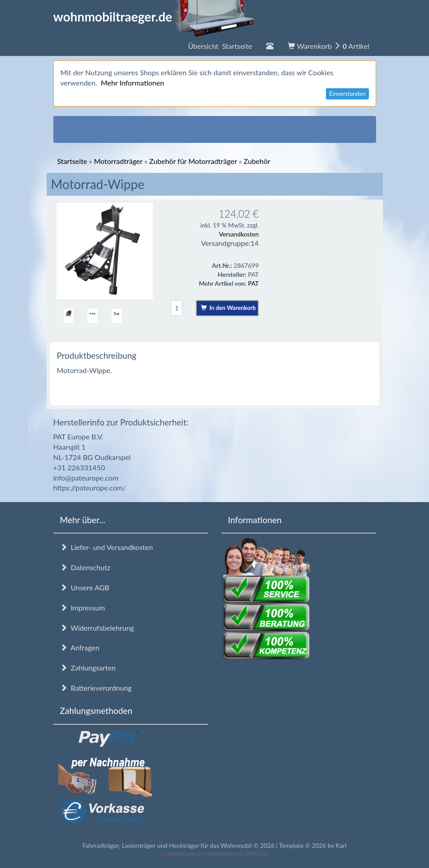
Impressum (83, 608)
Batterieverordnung (96, 688)
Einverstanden (347, 94)
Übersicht (220, 46)
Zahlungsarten (88, 668)
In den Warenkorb (228, 308)
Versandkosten (239, 234)
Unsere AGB (85, 587)
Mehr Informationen (132, 83)
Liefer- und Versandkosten (107, 547)
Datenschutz (85, 567)
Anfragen (80, 647)
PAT (253, 283)
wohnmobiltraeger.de (154, 17)
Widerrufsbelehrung (97, 628)
